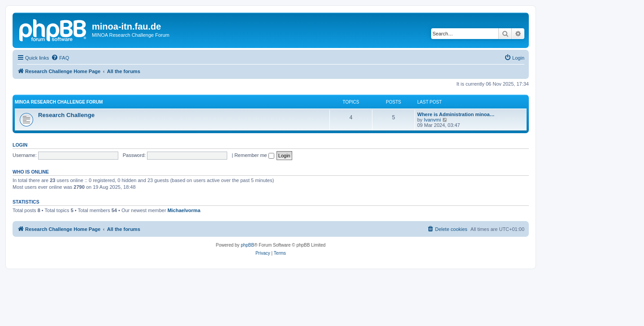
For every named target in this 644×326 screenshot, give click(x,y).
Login (20, 145)
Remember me (254, 155)
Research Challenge (66, 115)
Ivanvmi (432, 120)
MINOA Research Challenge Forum (59, 102)
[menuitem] (60, 58)
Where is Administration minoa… (456, 114)
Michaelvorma (184, 210)
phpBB (247, 245)
